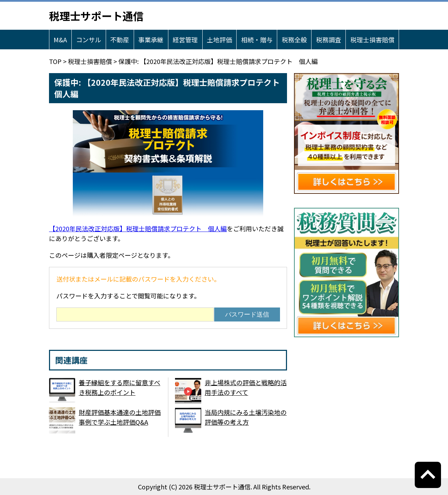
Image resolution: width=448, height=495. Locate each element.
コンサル (89, 40)
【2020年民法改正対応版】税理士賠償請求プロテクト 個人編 (138, 228)
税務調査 (329, 40)
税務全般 (294, 40)
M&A (60, 40)
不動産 (120, 40)
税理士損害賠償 (372, 40)
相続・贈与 (257, 40)
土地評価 (219, 40)
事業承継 (151, 40)
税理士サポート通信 (96, 16)
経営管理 (185, 40)
